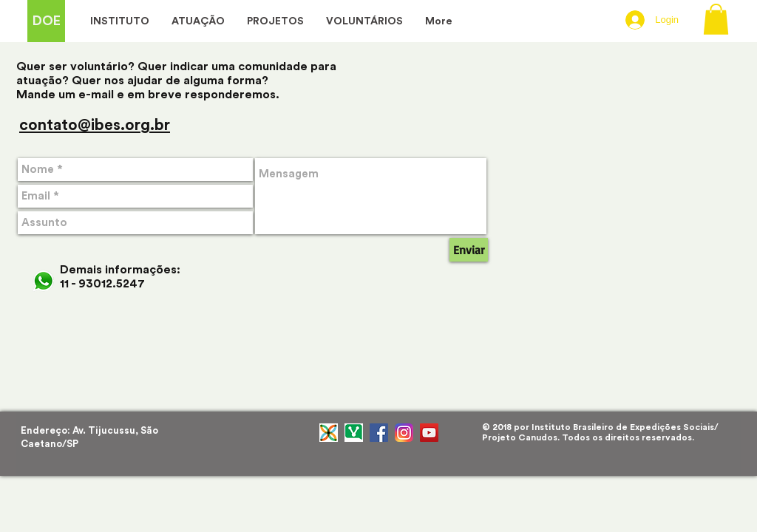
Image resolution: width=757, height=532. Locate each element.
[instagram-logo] (404, 433)
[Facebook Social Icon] (379, 433)
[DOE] (46, 21)
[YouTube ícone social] (429, 433)
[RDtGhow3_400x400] (354, 433)
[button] (716, 19)
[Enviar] (469, 250)
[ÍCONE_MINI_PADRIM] (329, 433)
